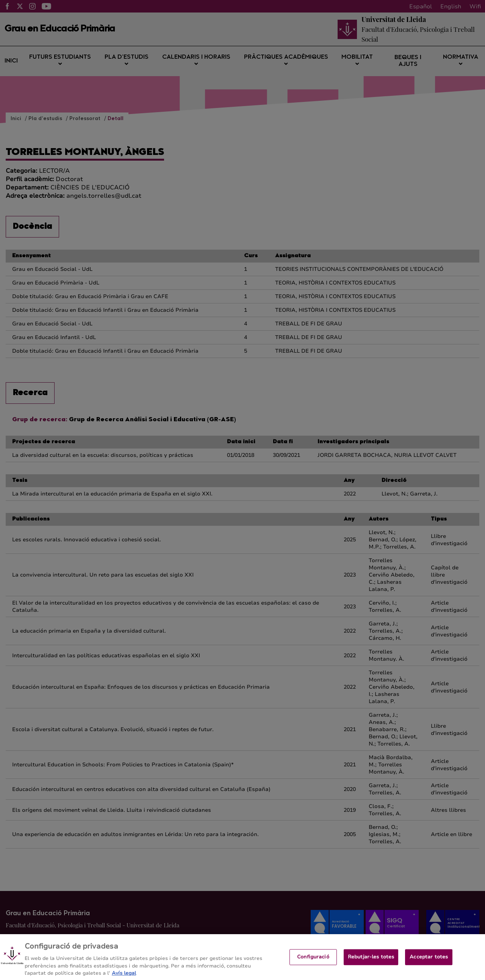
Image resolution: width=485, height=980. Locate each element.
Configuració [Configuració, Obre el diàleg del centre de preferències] (313, 962)
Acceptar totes (429, 962)
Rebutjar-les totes (371, 962)
